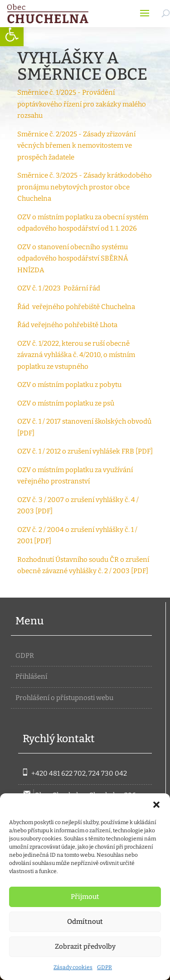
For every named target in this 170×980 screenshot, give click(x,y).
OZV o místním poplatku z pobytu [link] (69, 385)
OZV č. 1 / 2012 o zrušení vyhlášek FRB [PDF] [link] (85, 451)
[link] (12, 34)
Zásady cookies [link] (73, 967)
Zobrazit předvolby (85, 946)
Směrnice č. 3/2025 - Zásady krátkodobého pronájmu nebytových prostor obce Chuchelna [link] (85, 187)
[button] (156, 805)
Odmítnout (85, 922)
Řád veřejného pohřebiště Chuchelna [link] (76, 307)
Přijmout (85, 897)
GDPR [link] (104, 967)
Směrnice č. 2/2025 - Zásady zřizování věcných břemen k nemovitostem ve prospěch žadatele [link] (76, 146)
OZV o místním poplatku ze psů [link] (66, 403)
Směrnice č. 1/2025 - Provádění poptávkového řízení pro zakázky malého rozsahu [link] (82, 104)
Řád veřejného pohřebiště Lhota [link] (68, 325)
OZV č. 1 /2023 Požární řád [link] (59, 288)
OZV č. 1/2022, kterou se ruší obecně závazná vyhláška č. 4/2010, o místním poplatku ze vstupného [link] (76, 355)
